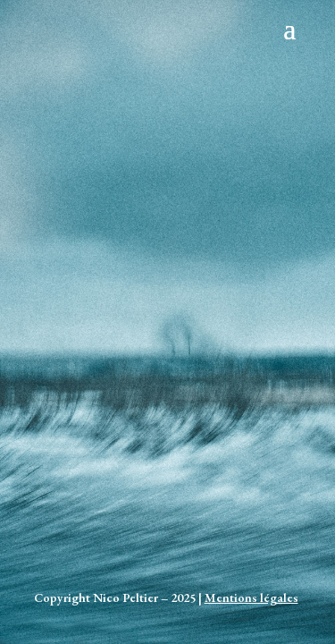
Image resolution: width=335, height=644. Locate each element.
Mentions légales (251, 597)
